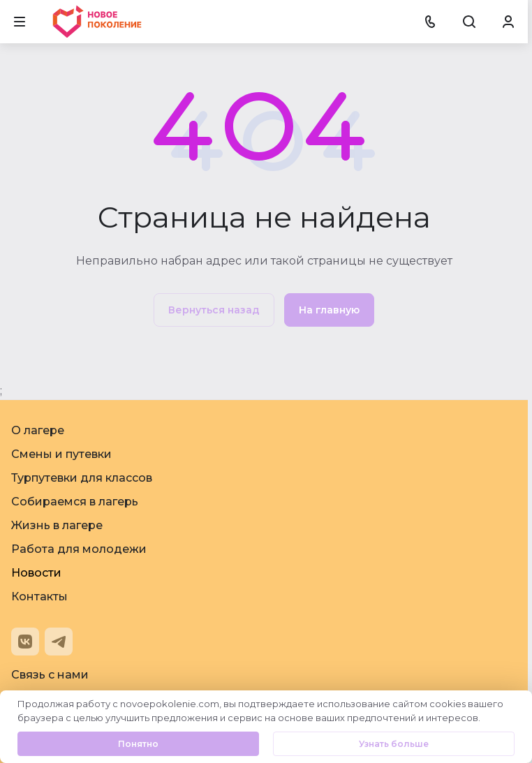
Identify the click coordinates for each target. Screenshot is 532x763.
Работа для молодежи (79, 549)
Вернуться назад (214, 310)
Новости (36, 573)
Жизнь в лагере (57, 525)
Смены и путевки (61, 454)
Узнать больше (394, 744)
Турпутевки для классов (82, 478)
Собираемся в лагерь (75, 502)
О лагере (38, 430)
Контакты (39, 597)
